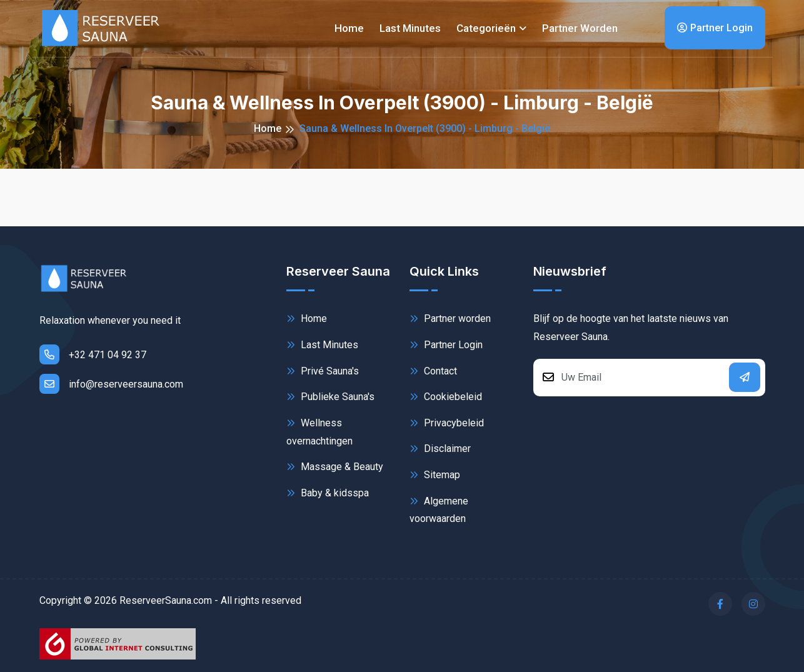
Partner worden (580, 28)
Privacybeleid (447, 423)
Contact (433, 371)
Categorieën (486, 28)
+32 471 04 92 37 (93, 354)
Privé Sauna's (323, 371)
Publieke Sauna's (330, 397)
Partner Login (715, 28)
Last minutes (410, 28)
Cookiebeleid (446, 397)
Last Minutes (322, 345)
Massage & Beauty (335, 467)
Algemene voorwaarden (439, 509)
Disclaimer (440, 449)
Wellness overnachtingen (319, 431)
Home (349, 28)
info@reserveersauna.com (111, 384)
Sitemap (435, 475)
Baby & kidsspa (328, 493)
